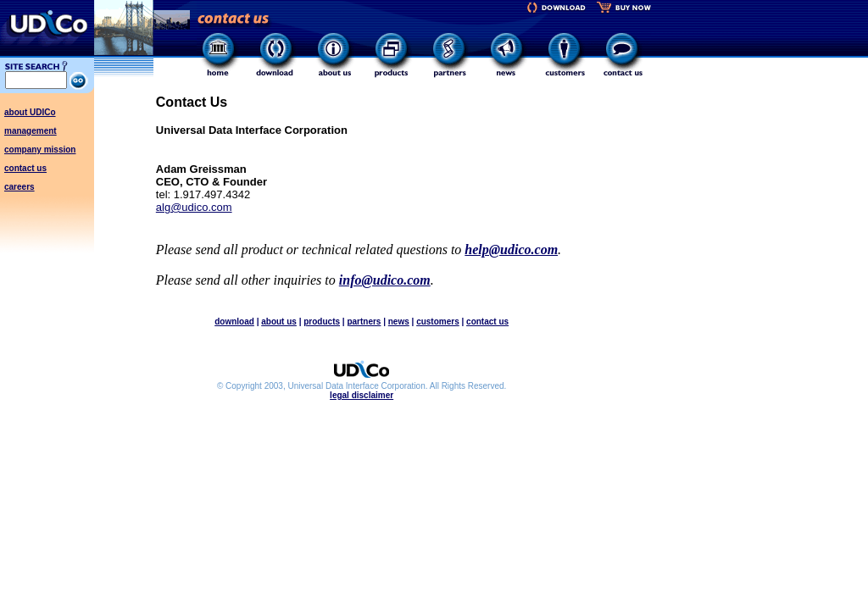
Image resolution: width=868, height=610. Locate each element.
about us (279, 322)
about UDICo (30, 112)
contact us (25, 168)
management (31, 131)
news (399, 322)
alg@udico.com (194, 207)
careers (19, 187)
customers (438, 322)
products (322, 322)
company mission (40, 150)
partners (364, 322)
